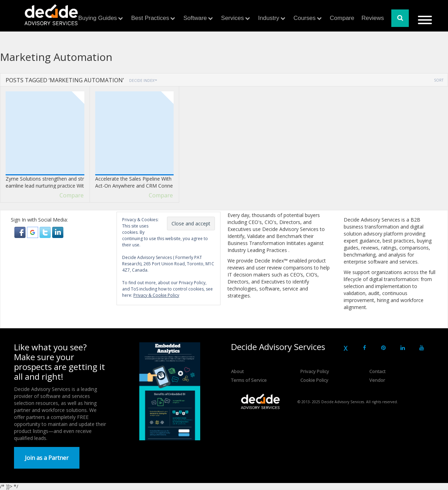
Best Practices (150, 18)
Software (195, 18)
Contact (377, 371)
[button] (21, 232)
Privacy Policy (315, 371)
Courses (304, 18)
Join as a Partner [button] (47, 458)
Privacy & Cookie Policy (156, 295)
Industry (268, 18)
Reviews (373, 18)
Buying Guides (98, 18)
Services (233, 18)
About (237, 371)
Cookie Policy (314, 380)
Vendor (377, 380)
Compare (342, 18)
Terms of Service (249, 380)
